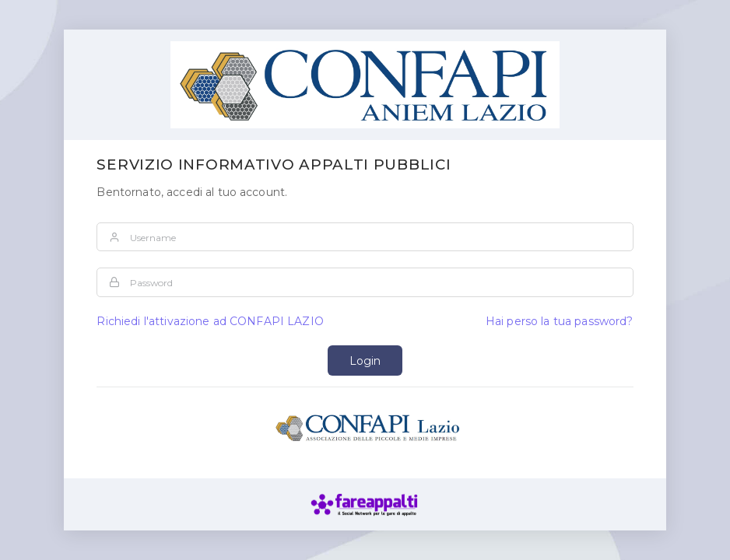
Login (365, 361)
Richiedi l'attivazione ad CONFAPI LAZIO (210, 321)
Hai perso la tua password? (560, 321)
